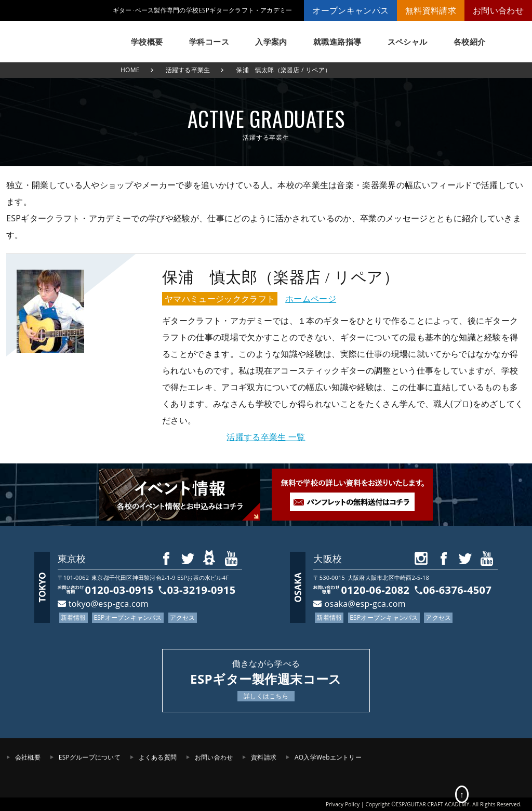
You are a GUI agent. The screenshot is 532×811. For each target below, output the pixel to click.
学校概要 (147, 42)
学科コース (209, 42)
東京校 (72, 559)
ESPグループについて (90, 757)
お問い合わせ (498, 10)
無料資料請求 (431, 10)
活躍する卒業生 (188, 70)
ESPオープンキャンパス (128, 617)
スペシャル (408, 42)
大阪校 (328, 559)
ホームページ (311, 299)
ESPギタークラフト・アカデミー (58, 36)
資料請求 (264, 757)
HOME (130, 70)
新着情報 (74, 617)
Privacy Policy (343, 804)
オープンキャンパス (350, 10)
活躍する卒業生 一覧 (266, 437)
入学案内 (271, 42)
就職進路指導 (337, 42)
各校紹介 (470, 42)
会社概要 (28, 757)
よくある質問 (158, 757)
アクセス (183, 617)
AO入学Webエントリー (328, 757)
